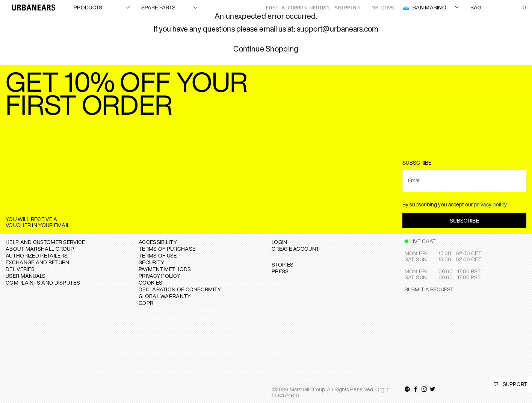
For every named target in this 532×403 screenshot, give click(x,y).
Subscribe (464, 220)
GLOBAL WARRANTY (165, 296)
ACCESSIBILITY (158, 242)
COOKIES (150, 283)
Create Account (295, 249)
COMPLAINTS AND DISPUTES (43, 283)
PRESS (280, 271)
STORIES (283, 264)
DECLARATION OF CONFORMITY (180, 289)
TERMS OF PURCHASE (167, 249)
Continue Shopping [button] (266, 49)
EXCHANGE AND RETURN (38, 262)
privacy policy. (491, 204)
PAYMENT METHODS (165, 269)
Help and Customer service (45, 242)
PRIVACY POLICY (159, 276)
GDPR (146, 303)
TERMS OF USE (158, 255)
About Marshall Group (40, 249)
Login (280, 242)
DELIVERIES (20, 269)
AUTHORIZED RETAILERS (37, 255)
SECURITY (151, 262)
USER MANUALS (26, 276)
